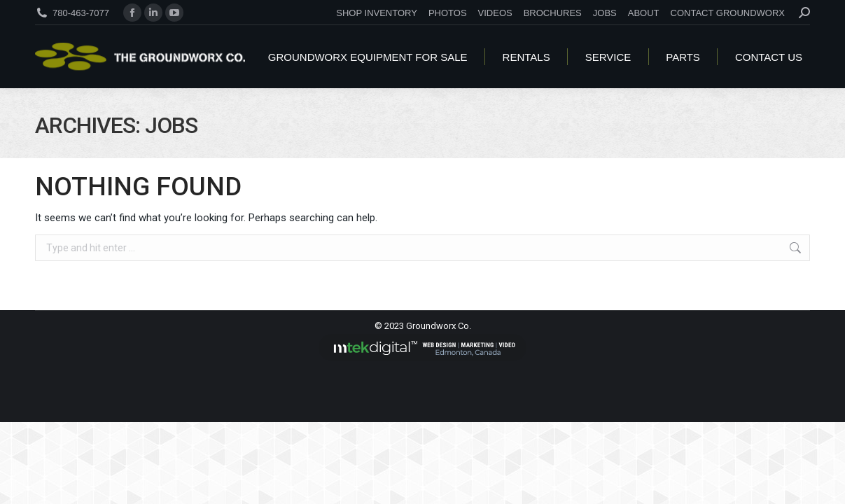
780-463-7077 (81, 13)
